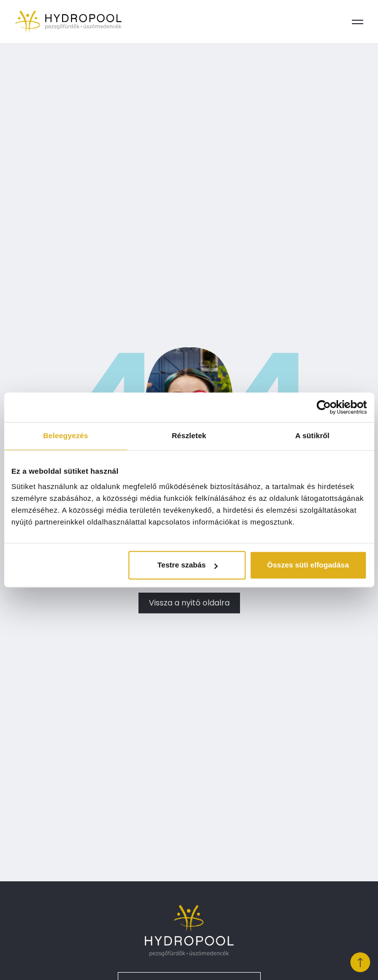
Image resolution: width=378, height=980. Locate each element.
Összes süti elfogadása (308, 565)
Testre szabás (187, 565)
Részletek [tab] (189, 435)
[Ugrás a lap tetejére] (360, 962)
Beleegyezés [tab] (66, 435)
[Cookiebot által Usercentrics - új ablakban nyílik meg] (324, 407)
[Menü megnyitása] (357, 22)
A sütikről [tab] (312, 435)
